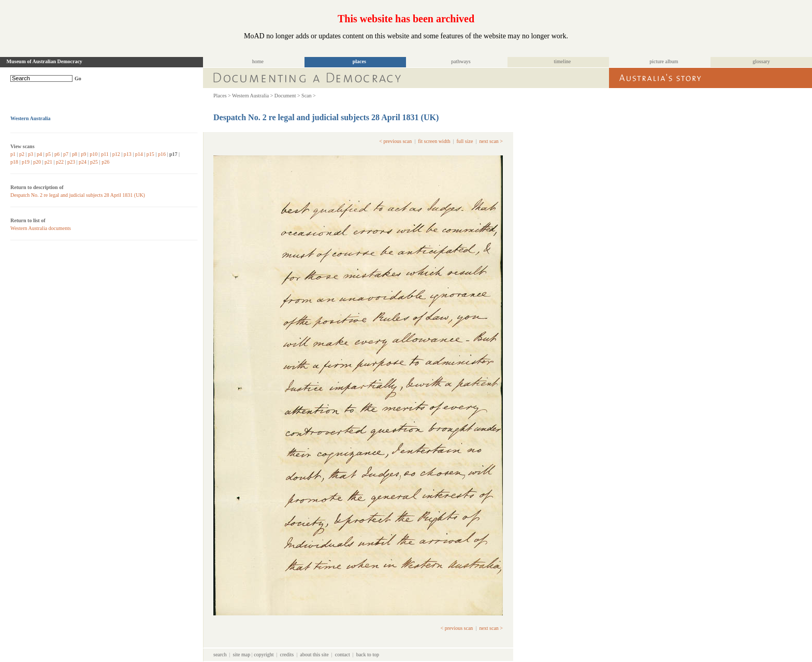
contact (343, 654)
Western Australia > (252, 96)
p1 (13, 154)
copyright (264, 654)
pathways (461, 61)
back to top (368, 654)
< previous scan (395, 141)
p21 (48, 162)
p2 (22, 154)
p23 (71, 162)
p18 (14, 162)
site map (242, 654)
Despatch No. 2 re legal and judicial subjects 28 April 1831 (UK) (78, 195)
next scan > (491, 141)
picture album (664, 61)
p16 (162, 154)
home (258, 61)
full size (465, 141)
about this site (314, 654)
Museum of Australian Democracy (45, 61)
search (220, 654)
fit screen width (434, 141)
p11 (105, 154)
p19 (26, 162)
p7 (66, 154)
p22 (60, 162)
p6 (57, 154)
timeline (562, 61)
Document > (287, 96)
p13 (128, 154)
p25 (94, 162)
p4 (39, 154)
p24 (83, 162)
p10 (93, 154)
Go (78, 78)
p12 (116, 154)
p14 (139, 154)
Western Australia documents (41, 228)
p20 (37, 162)
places (359, 61)
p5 (48, 154)
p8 (75, 154)
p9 (83, 154)
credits (287, 654)
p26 (105, 162)
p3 (31, 154)
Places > (222, 96)
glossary (761, 61)
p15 (150, 154)
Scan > (309, 96)
